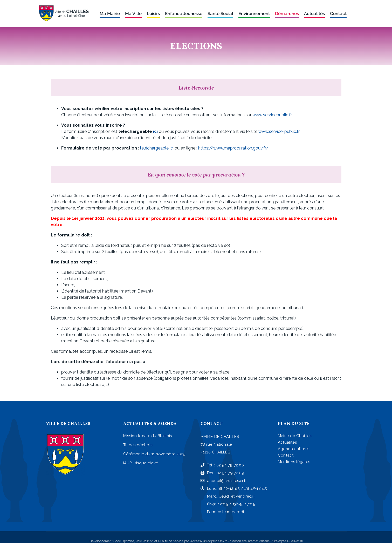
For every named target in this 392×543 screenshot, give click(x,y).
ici (155, 131)
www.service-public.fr (279, 131)
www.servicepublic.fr (272, 115)
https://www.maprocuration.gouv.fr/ (233, 148)
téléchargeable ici (157, 148)
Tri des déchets (138, 445)
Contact (286, 455)
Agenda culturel (293, 449)
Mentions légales (294, 462)
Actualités (287, 442)
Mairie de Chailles (295, 436)
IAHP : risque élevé (141, 463)
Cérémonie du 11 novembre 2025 (154, 454)
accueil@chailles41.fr (224, 481)
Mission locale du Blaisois (148, 436)
